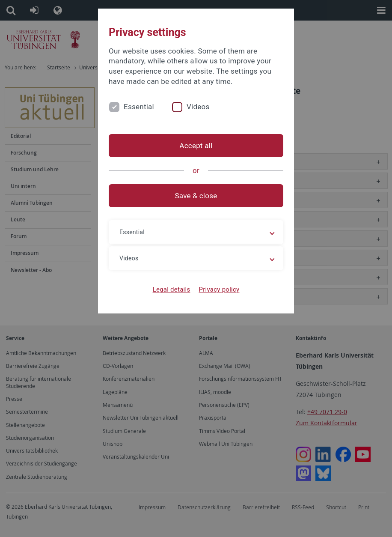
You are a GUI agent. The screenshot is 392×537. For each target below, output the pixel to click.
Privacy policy (219, 289)
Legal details (172, 289)
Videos (198, 107)
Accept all (196, 146)
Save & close (196, 196)
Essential (139, 107)
